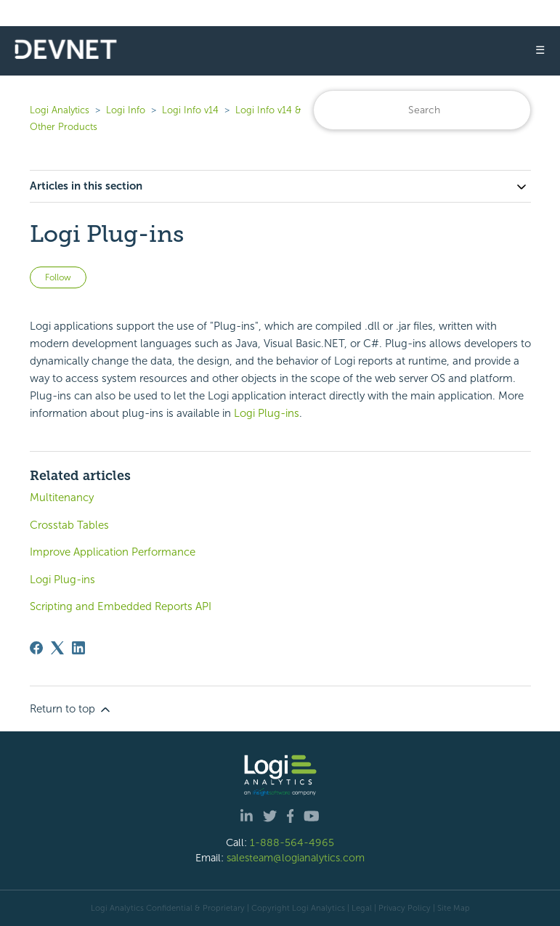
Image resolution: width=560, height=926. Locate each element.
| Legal (360, 908)
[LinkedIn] (78, 648)
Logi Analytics (60, 110)
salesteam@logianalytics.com (296, 858)
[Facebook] (36, 648)
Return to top (71, 710)
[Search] (422, 110)
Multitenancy (62, 497)
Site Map (454, 908)
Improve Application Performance (113, 552)
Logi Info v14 (190, 110)
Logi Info (126, 110)
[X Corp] (57, 648)
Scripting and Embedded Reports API (121, 606)
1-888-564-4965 (292, 842)
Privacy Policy (405, 908)
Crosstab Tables (69, 525)
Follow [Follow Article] (58, 277)
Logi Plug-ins (267, 413)
